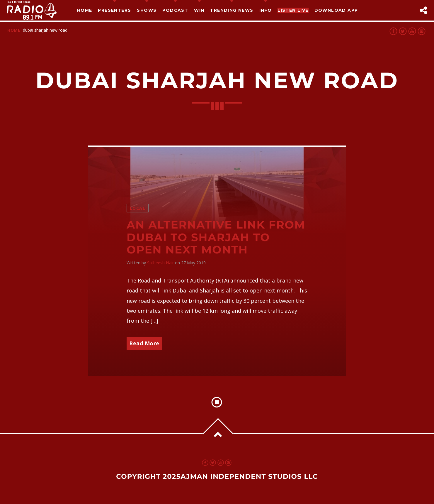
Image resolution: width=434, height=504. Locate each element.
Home (85, 10)
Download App (336, 10)
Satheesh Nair (160, 263)
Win (199, 10)
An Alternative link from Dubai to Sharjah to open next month (216, 237)
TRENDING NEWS (232, 10)
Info (266, 10)
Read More (144, 343)
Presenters (114, 10)
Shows (147, 10)
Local (138, 208)
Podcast (175, 10)
